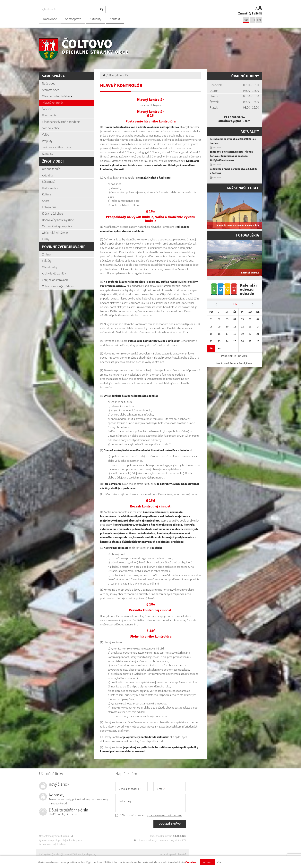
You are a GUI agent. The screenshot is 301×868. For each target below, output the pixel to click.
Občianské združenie (55, 233)
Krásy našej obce (52, 213)
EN (259, 20)
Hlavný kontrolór (53, 103)
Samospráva (73, 19)
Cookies (191, 862)
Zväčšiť (257, 13)
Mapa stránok (46, 836)
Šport (45, 201)
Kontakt (115, 19)
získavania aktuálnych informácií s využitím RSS (160, 840)
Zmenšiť (244, 13)
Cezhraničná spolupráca (57, 226)
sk (246, 20)
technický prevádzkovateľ (173, 854)
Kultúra (47, 194)
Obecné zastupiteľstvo (57, 96)
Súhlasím (207, 862)
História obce (50, 188)
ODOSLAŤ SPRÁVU (170, 824)
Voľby (46, 134)
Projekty (47, 141)
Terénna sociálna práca (56, 147)
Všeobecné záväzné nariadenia (61, 122)
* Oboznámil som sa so (149, 815)
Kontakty (48, 154)
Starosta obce (51, 90)
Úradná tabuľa (51, 169)
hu (253, 20)
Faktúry (47, 261)
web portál (90, 854)
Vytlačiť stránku (64, 836)
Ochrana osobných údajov (58, 286)
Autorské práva (74, 840)
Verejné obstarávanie (55, 280)
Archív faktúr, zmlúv (54, 273)
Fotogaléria (49, 207)
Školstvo (47, 109)
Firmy (46, 239)
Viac (220, 862)
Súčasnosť (48, 182)
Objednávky (50, 267)
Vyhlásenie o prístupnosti (52, 840)
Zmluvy (47, 254)
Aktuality (95, 19)
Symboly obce (51, 128)
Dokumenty (49, 115)
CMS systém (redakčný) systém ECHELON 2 (61, 854)
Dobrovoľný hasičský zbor (58, 220)
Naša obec (50, 19)
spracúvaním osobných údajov (164, 815)
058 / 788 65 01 (234, 117)
